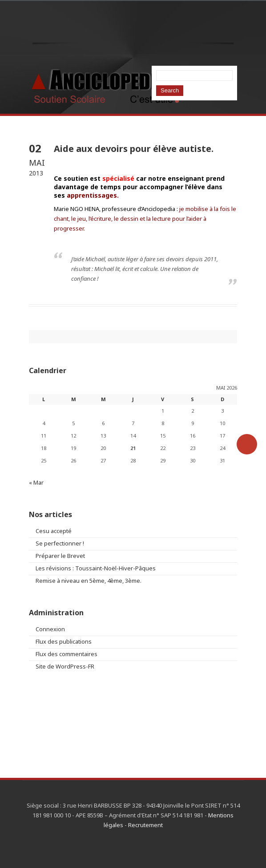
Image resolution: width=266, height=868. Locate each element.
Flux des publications (64, 641)
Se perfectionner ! (60, 543)
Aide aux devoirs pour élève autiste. (134, 149)
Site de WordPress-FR (65, 666)
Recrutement (145, 825)
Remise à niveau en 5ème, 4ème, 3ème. (89, 581)
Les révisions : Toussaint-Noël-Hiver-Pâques (96, 568)
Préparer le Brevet (60, 556)
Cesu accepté (54, 531)
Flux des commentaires (66, 654)
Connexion (50, 629)
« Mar (36, 482)
